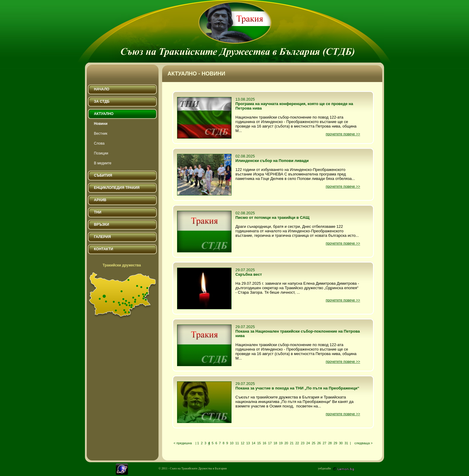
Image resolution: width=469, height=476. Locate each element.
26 (319, 443)
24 (308, 443)
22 (297, 443)
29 (335, 443)
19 (281, 443)
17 (270, 443)
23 (303, 443)
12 (243, 443)
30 (341, 443)
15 (259, 443)
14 (253, 443)
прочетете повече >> (343, 134)
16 (264, 443)
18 (275, 443)
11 (237, 443)
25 (313, 443)
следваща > (364, 443)
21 (292, 443)
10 (232, 443)
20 (286, 443)
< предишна (183, 443)
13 (248, 443)
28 (330, 443)
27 (325, 443)
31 (346, 443)
